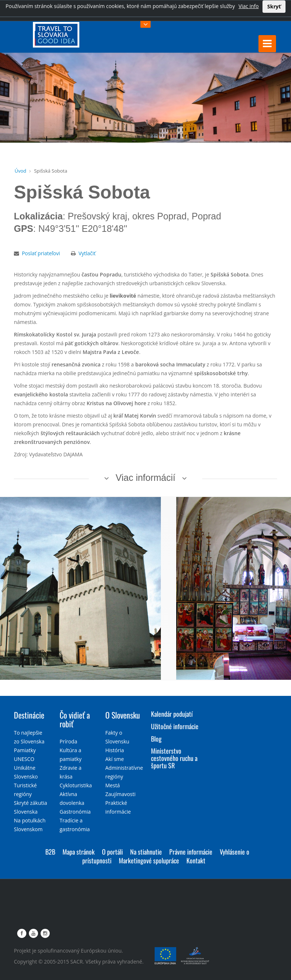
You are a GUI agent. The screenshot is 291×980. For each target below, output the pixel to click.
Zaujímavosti (120, 794)
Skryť (274, 6)
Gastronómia (75, 812)
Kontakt (196, 860)
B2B (50, 852)
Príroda (68, 741)
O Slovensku (123, 715)
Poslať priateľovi (41, 253)
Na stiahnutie (146, 852)
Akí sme (115, 759)
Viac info (248, 6)
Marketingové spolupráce (149, 860)
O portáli (112, 852)
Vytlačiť (87, 253)
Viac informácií (145, 478)
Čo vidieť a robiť (75, 719)
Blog (156, 739)
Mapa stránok (79, 852)
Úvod (20, 171)
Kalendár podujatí (172, 714)
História (115, 750)
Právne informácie (191, 852)
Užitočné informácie (175, 726)
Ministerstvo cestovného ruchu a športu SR (174, 758)
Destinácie (29, 715)
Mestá (113, 785)
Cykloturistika (76, 785)
